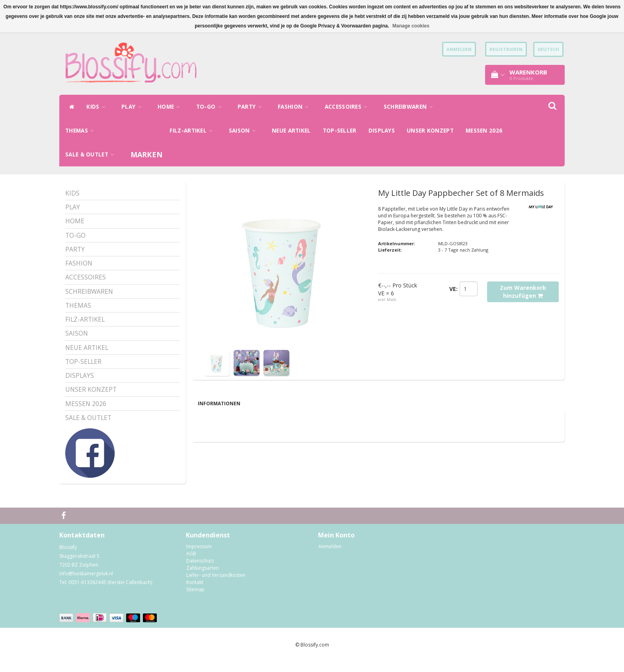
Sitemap (195, 600)
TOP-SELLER (340, 131)
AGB (191, 564)
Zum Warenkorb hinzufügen (523, 292)
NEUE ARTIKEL (291, 131)
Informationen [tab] (219, 403)
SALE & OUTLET (92, 154)
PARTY (252, 107)
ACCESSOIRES (348, 107)
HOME (171, 107)
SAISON (244, 131)
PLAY (134, 107)
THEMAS (82, 131)
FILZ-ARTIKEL (193, 131)
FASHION (295, 107)
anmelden (459, 49)
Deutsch (548, 49)
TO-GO (211, 107)
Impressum (199, 557)
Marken (147, 154)
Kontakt (195, 593)
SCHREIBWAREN (410, 107)
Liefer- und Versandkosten (216, 585)
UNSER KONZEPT (430, 131)
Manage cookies (411, 26)
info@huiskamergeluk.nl (86, 584)
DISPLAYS (382, 131)
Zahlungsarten (203, 578)
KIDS (98, 107)
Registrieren (506, 49)
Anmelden (330, 557)
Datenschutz (200, 571)
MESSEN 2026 (484, 131)
